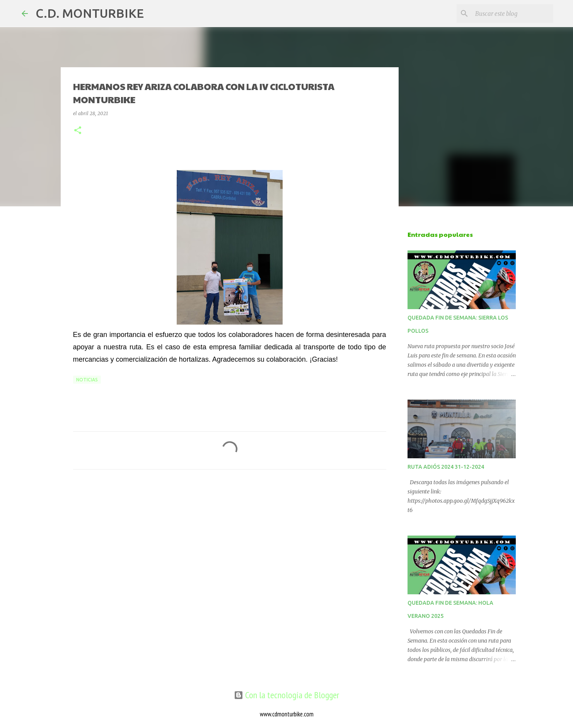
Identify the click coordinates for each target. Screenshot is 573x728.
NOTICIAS (87, 380)
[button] (78, 131)
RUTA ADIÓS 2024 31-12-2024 (446, 467)
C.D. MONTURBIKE (90, 13)
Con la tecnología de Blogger (286, 695)
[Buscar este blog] (513, 14)
